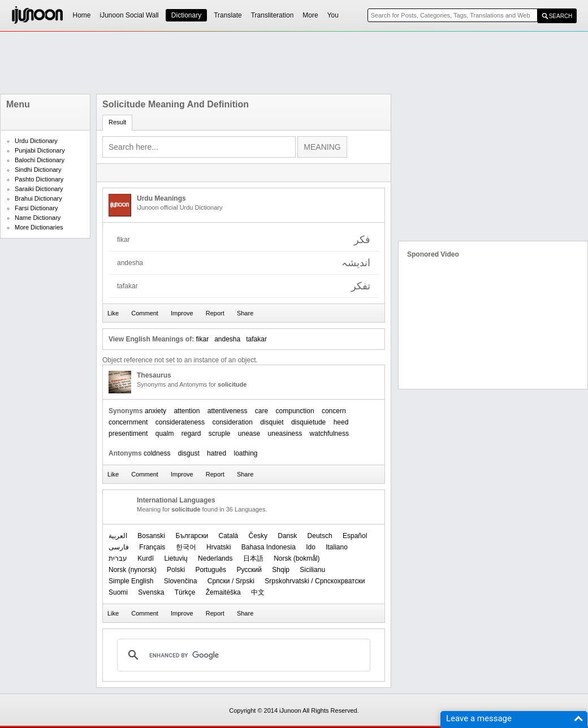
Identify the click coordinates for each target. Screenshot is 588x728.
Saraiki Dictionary (39, 189)
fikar (202, 339)
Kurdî (146, 558)
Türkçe (185, 592)
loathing (245, 453)
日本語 (253, 558)
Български (192, 536)
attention (187, 411)
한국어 (186, 547)
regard (191, 434)
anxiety (155, 411)
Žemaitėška (223, 592)
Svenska (151, 592)
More (310, 15)
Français (152, 547)
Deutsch (320, 536)
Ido (311, 547)
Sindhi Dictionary (38, 170)
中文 (258, 592)
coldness (157, 453)
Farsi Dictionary (36, 208)
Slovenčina (181, 581)
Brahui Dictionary (38, 198)
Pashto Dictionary (39, 179)
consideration (232, 422)
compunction (295, 411)
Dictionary (186, 15)
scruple (220, 434)
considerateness (180, 422)
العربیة (118, 536)
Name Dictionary (38, 218)
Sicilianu (312, 570)
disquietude (308, 422)
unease (249, 434)
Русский (249, 570)
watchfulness (329, 434)
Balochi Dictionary (40, 160)
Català (229, 536)
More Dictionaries (39, 227)
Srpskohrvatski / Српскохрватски (315, 581)
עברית (118, 558)
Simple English (131, 581)
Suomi (118, 592)
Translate (228, 15)
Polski (176, 570)
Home (82, 15)
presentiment (128, 434)
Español (355, 536)
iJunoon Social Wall (129, 15)
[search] (242, 655)
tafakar (256, 339)
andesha (227, 339)
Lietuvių (176, 558)
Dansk (287, 536)
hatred (217, 453)
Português (211, 570)
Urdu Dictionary (36, 141)
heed (341, 422)
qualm (165, 434)
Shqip (281, 570)
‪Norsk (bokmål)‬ (297, 558)
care (261, 411)
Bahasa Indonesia (269, 547)
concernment (128, 422)
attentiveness (228, 411)
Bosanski (151, 536)
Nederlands (215, 558)
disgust (189, 453)
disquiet (272, 422)
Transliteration (273, 15)
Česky (258, 536)
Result (117, 122)
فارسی (119, 547)
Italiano (337, 547)
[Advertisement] (294, 63)
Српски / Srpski (231, 581)
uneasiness (285, 434)
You (333, 15)
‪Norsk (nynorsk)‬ (133, 570)
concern (334, 411)
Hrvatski (219, 547)
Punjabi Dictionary (40, 150)
